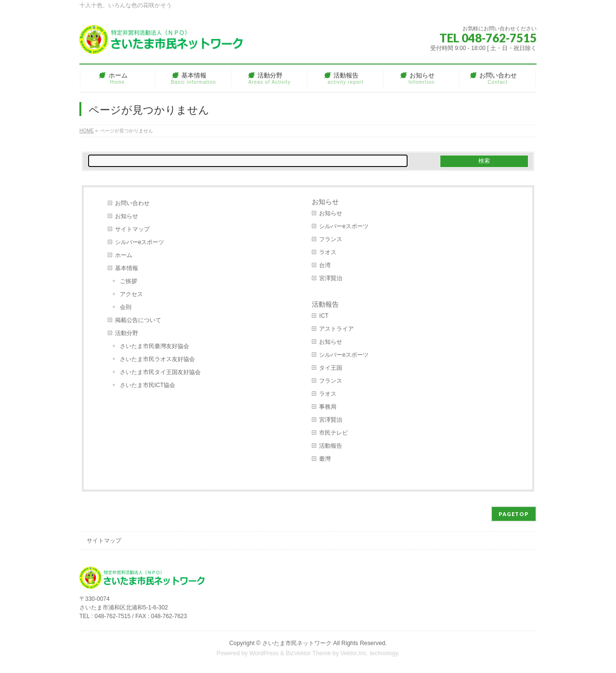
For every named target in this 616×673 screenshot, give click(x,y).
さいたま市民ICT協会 (148, 385)
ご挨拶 (128, 281)
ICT (324, 316)
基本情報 (127, 268)
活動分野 (127, 333)
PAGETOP (514, 514)
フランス (331, 239)
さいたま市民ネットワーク (297, 643)
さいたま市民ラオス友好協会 (157, 359)
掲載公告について (138, 320)
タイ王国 (331, 368)
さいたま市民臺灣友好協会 (154, 346)
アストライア (336, 329)
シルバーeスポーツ (140, 242)
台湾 (325, 265)
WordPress (264, 653)
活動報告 (325, 304)
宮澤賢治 (331, 278)
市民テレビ (334, 433)
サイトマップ (132, 229)
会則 (126, 307)
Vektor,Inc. (354, 653)
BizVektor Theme (308, 653)
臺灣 (325, 459)
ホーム (124, 255)
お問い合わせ (132, 203)
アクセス (131, 294)
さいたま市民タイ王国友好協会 (160, 372)
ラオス (328, 252)
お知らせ (127, 216)
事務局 (328, 407)
